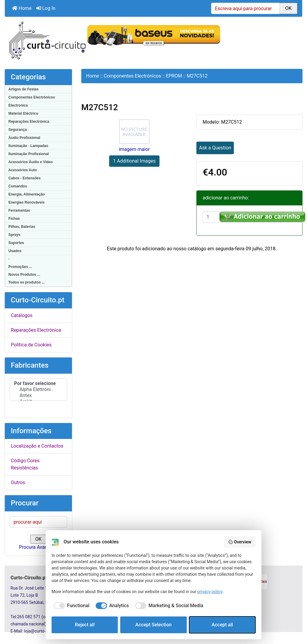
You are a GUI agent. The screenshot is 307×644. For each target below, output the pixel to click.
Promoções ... (20, 267)
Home (22, 8)
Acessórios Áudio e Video (31, 162)
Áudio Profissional (24, 138)
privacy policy (210, 592)
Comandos (18, 186)
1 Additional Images (134, 161)
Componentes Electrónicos (32, 97)
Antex (38, 396)
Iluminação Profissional (29, 154)
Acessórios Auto (23, 170)
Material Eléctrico (23, 113)
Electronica (18, 105)
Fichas (14, 219)
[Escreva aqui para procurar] (245, 8)
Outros (18, 485)
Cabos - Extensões (24, 178)
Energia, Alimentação (27, 194)
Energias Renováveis (27, 202)
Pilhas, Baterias (22, 227)
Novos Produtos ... (24, 275)
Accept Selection (154, 625)
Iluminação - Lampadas (28, 146)
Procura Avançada (38, 550)
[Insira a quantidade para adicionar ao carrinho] (211, 217)
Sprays (14, 235)
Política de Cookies (31, 345)
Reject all (85, 625)
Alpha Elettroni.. (38, 390)
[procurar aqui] (38, 525)
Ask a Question (215, 148)
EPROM (174, 76)
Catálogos (22, 315)
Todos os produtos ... (27, 282)
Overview (240, 542)
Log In (46, 8)
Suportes (16, 243)
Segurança (18, 130)
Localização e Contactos (37, 449)
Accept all (222, 625)
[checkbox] (70, 606)
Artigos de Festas (24, 89)
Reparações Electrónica (29, 122)
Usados (15, 251)
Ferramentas (19, 210)
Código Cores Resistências (25, 467)
